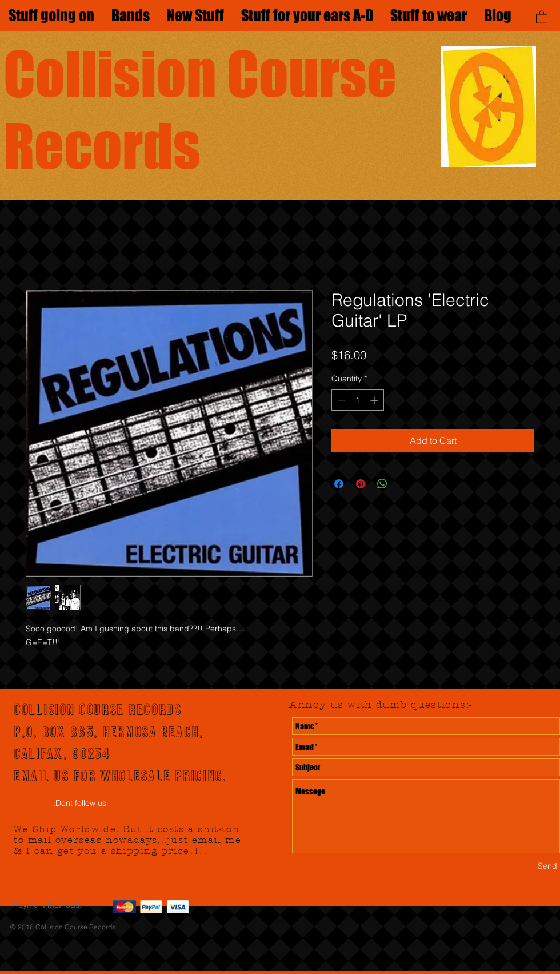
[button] (542, 17)
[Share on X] (404, 484)
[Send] (547, 866)
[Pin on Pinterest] (361, 484)
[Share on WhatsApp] (382, 484)
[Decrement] (340, 400)
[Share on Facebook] (339, 484)
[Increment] (375, 400)
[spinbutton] (358, 400)
